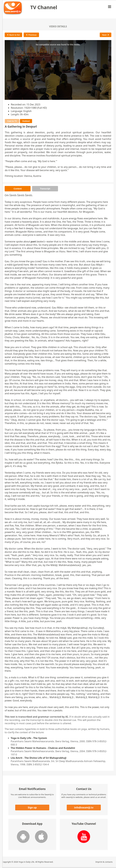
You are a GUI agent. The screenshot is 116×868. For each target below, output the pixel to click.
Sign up (32, 808)
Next (106, 35)
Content (18, 189)
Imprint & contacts (104, 862)
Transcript (45, 189)
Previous (31, 35)
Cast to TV (12, 121)
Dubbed (26, 121)
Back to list (13, 35)
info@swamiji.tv (84, 808)
